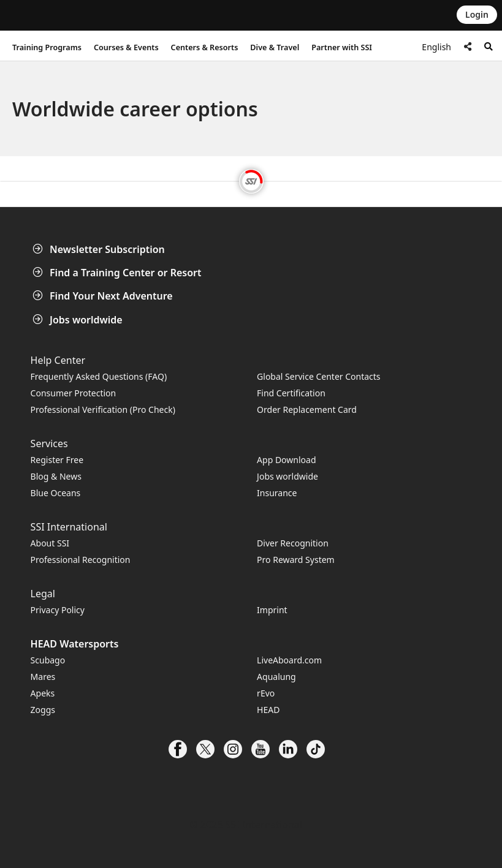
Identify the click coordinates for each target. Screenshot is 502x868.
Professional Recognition (81, 560)
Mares (43, 677)
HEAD (268, 710)
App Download (286, 460)
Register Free (57, 460)
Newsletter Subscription (100, 249)
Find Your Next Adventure (104, 296)
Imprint (272, 610)
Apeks (43, 693)
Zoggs (43, 710)
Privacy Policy (58, 610)
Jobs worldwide (79, 320)
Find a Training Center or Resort (118, 273)
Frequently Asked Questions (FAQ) (99, 376)
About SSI (50, 543)
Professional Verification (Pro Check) (103, 409)
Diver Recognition (293, 543)
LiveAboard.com (289, 660)
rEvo (266, 693)
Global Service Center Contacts (318, 376)
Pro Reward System (296, 560)
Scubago (48, 660)
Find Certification (291, 393)
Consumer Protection (74, 393)
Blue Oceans (56, 493)
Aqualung (276, 677)
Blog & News (56, 476)
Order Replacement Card (307, 409)
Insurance (277, 493)
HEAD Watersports (75, 644)
